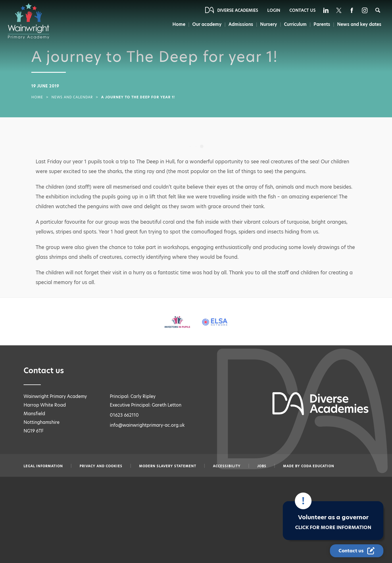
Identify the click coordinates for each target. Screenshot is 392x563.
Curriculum (295, 24)
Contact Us (302, 10)
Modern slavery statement (168, 466)
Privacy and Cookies (101, 466)
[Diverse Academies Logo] (31, 21)
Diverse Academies (238, 10)
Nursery (268, 24)
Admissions (239, 24)
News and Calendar (72, 97)
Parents (322, 24)
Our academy (205, 24)
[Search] (378, 10)
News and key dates (359, 24)
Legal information (43, 466)
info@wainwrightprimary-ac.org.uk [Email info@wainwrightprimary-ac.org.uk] (147, 425)
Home (177, 24)
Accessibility (227, 466)
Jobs (262, 466)
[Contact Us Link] (357, 551)
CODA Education (318, 466)
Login (274, 10)
